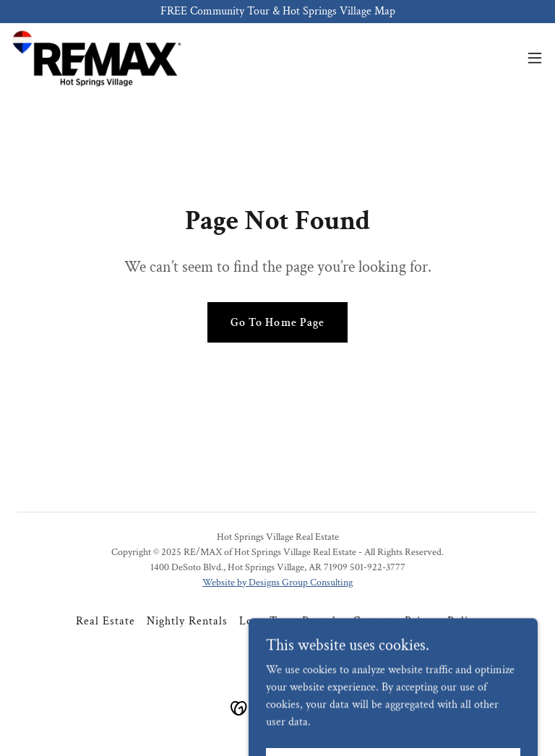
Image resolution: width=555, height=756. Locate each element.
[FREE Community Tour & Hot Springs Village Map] (277, 12)
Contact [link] (373, 621)
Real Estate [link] (106, 621)
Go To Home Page (277, 323)
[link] (96, 58)
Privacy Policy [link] (442, 621)
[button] (535, 58)
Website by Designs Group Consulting (277, 583)
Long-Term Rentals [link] (290, 621)
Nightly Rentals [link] (187, 621)
